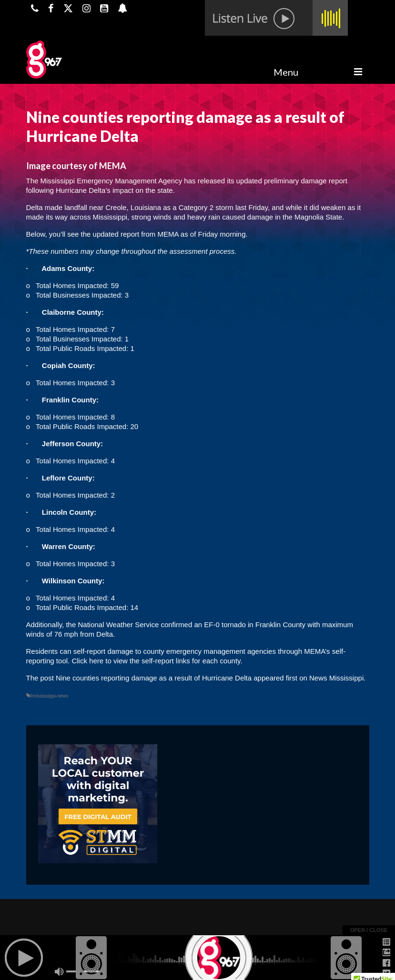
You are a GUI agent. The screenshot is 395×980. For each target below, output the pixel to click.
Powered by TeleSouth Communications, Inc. (118, 964)
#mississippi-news (49, 696)
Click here (87, 661)
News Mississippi (336, 678)
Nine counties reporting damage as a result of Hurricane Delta (154, 678)
